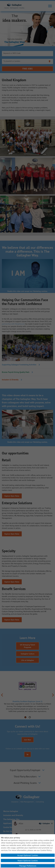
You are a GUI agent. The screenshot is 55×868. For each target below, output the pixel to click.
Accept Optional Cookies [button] (28, 855)
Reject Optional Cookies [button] (28, 860)
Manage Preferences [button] (28, 866)
